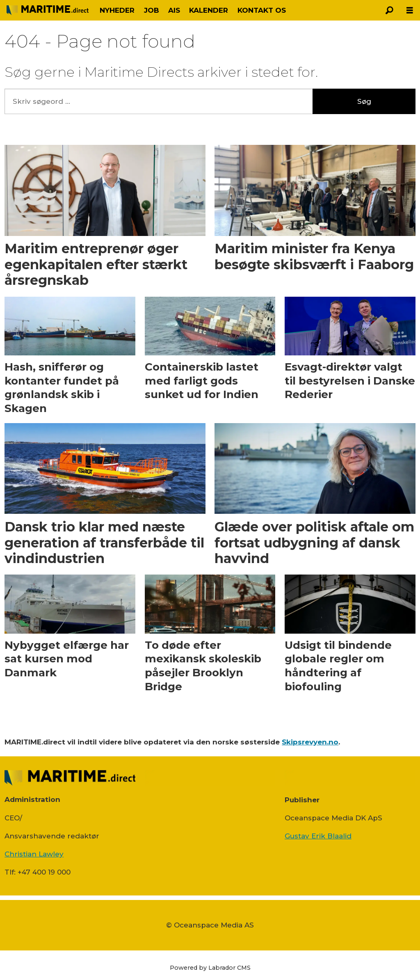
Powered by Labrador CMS (210, 968)
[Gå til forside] (48, 10)
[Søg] (389, 10)
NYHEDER (117, 10)
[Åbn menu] (410, 10)
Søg (364, 101)
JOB (152, 10)
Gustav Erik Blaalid (318, 836)
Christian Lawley (34, 854)
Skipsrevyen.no (310, 742)
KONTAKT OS (262, 10)
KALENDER (209, 10)
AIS (174, 10)
